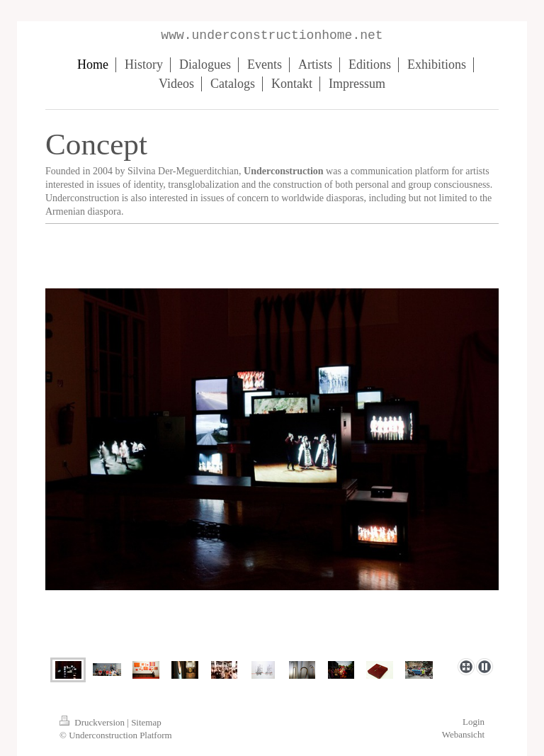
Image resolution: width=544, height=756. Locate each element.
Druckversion (93, 722)
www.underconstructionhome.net (272, 35)
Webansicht (463, 734)
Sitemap (146, 722)
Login (474, 722)
